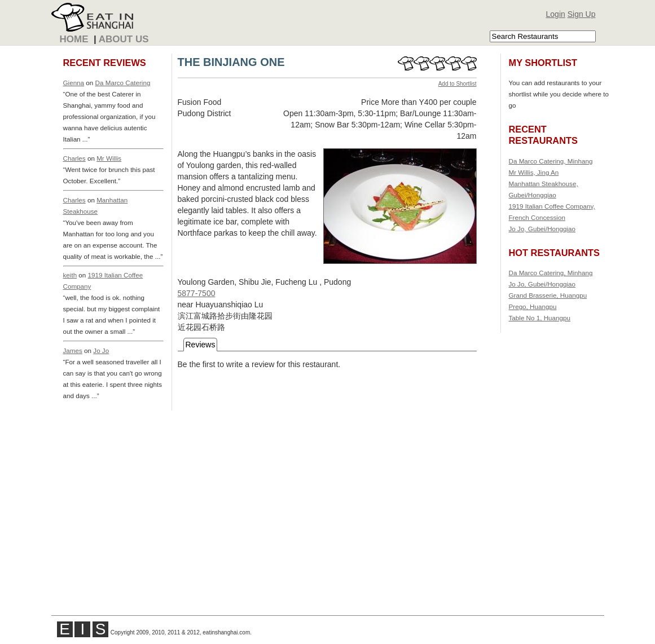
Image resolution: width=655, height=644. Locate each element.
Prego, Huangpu (533, 306)
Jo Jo (101, 350)
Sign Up (582, 14)
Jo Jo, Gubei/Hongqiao (542, 229)
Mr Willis (109, 158)
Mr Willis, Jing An (534, 172)
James (73, 350)
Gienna (74, 83)
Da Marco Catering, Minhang (551, 161)
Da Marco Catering (123, 83)
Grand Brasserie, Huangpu (548, 295)
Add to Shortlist (458, 84)
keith (70, 275)
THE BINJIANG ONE (231, 62)
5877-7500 (197, 293)
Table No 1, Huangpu (540, 318)
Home (74, 39)
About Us (124, 39)
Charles (74, 158)
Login (556, 14)
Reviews (201, 345)
